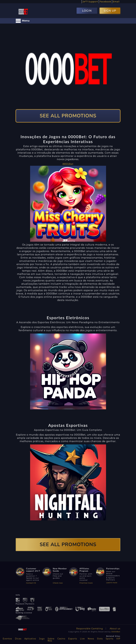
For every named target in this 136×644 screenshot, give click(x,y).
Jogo (42, 639)
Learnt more (112, 583)
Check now (58, 583)
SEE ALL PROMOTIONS (68, 116)
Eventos (7, 639)
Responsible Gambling (90, 629)
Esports (73, 639)
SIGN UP (110, 11)
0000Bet (116, 632)
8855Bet (68, 164)
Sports (110, 639)
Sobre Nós (51, 640)
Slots (100, 639)
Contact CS (31, 583)
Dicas (18, 639)
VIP (118, 639)
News (91, 639)
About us (115, 629)
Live (82, 639)
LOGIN (87, 11)
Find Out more (86, 583)
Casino (61, 639)
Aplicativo (30, 639)
